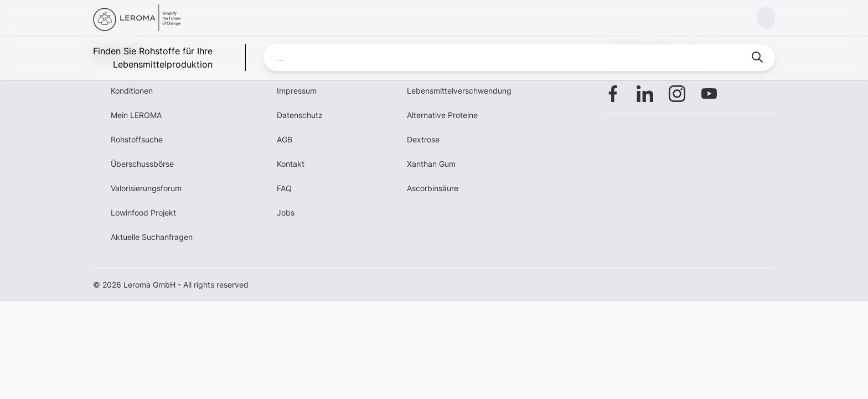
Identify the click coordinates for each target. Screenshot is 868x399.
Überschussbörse (142, 164)
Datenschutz (300, 115)
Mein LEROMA (136, 115)
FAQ (284, 188)
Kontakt (291, 164)
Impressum (297, 91)
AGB (285, 139)
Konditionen (132, 91)
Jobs (286, 213)
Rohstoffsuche (137, 139)
